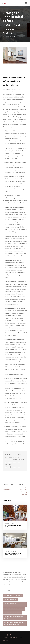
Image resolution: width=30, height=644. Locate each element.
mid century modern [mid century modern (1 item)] (10, 599)
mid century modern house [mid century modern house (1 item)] (13, 613)
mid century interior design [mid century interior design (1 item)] (13, 595)
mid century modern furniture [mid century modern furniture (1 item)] (14, 609)
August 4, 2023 (10, 523)
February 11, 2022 (11, 551)
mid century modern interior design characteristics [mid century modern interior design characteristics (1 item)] (13, 623)
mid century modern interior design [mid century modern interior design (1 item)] (13, 618)
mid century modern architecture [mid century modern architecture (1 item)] (10, 604)
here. (10, 585)
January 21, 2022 (10, 37)
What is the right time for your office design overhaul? (13, 554)
